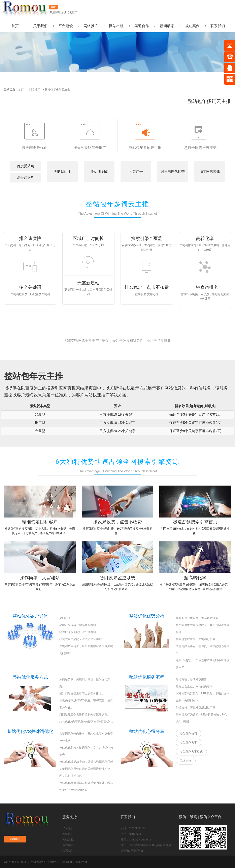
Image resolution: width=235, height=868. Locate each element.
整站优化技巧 (189, 734)
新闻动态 (167, 26)
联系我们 (218, 26)
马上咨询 (186, 761)
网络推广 (91, 26)
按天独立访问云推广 (90, 136)
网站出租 (116, 26)
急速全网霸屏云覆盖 (200, 136)
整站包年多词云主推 (57, 89)
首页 (15, 26)
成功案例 (192, 26)
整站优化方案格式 (191, 752)
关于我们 (40, 26)
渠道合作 (142, 26)
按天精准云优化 (35, 136)
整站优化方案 (189, 743)
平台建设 (66, 26)
